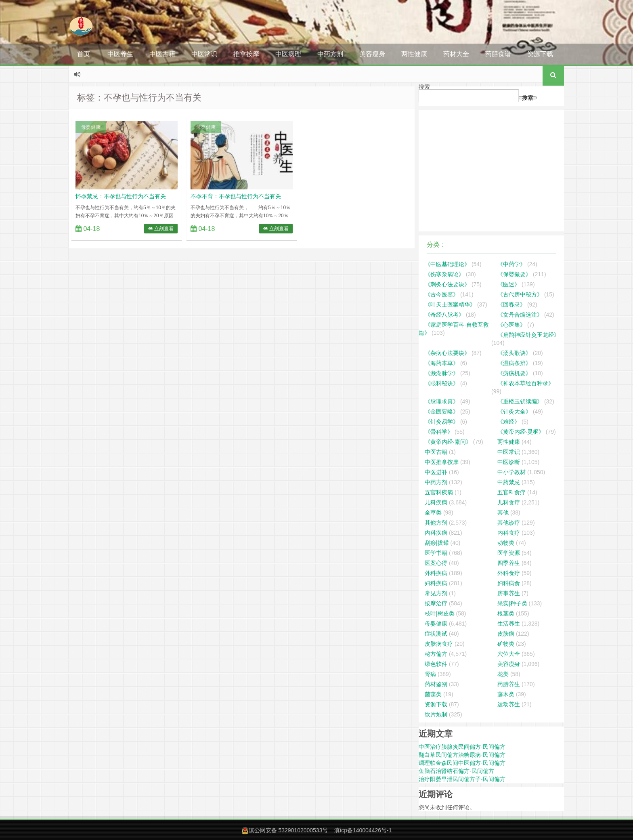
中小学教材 (511, 472)
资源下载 (540, 54)
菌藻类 (433, 694)
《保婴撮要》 (514, 274)
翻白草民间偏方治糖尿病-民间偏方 (462, 755)
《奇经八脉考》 (444, 315)
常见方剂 (436, 593)
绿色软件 (436, 664)
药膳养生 (509, 684)
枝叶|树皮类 (440, 613)
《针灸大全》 (514, 412)
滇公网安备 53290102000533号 (288, 830)
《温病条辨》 (514, 363)
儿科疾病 (436, 502)
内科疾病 (436, 533)
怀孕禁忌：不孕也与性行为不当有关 (121, 196)
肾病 (430, 674)
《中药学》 (511, 264)
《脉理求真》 (442, 401)
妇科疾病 (436, 583)
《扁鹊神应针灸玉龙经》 (528, 335)
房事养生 (509, 593)
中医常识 (204, 54)
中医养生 (120, 54)
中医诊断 (509, 462)
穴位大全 (509, 654)
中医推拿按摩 (442, 462)
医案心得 (436, 563)
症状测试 (436, 634)
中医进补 (436, 472)
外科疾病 (436, 573)
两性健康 (414, 54)
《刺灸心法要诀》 (447, 284)
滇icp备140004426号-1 (363, 830)
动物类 (506, 543)
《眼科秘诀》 (442, 383)
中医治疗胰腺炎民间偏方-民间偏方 (462, 747)
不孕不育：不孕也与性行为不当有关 (236, 196)
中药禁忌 (509, 482)
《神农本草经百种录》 (526, 383)
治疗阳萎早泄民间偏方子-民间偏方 (462, 779)
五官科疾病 (439, 492)
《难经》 (509, 422)
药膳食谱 (498, 54)
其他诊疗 (509, 523)
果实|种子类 (512, 603)
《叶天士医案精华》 (450, 304)
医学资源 (509, 553)
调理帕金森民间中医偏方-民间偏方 (462, 763)
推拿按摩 (246, 54)
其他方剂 (436, 523)
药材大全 (456, 54)
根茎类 (506, 613)
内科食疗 (509, 533)
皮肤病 (506, 634)
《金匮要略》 (442, 412)
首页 (84, 54)
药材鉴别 (436, 684)
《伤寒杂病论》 (444, 274)
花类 (503, 674)
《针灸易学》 (442, 422)
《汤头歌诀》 (514, 353)
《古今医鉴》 (442, 294)
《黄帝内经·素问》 (448, 442)
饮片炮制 (436, 714)
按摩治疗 (436, 603)
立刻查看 (161, 229)
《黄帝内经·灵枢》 (521, 432)
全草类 (433, 512)
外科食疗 (509, 573)
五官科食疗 (511, 492)
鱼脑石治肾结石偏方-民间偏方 (456, 771)
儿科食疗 (509, 502)
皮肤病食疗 (439, 644)
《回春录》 (511, 304)
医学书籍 (436, 553)
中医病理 (288, 54)
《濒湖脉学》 (442, 373)
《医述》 (509, 284)
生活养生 (509, 624)
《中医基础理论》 (447, 264)
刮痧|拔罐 (437, 543)
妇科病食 (509, 583)
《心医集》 (511, 325)
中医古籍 (162, 54)
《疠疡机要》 (514, 373)
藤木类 (506, 694)
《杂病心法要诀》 (447, 353)
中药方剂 (330, 54)
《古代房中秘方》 (520, 294)
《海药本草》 (442, 363)
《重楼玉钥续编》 (520, 401)
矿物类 (506, 644)
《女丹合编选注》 (520, 315)
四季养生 (509, 563)
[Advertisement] (491, 171)
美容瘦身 (372, 54)
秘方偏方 (436, 654)
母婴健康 (91, 127)
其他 (503, 512)
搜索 (424, 87)
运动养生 (509, 704)
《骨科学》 (439, 432)
